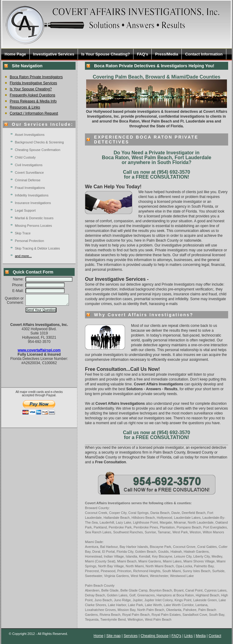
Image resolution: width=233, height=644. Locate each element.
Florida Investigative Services (33, 83)
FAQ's (142, 54)
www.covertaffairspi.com (39, 353)
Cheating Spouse (154, 636)
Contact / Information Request (34, 113)
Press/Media (167, 54)
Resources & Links (25, 107)
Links (188, 636)
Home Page (15, 54)
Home (99, 636)
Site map (113, 636)
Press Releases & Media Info (33, 101)
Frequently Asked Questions (32, 95)
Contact (215, 636)
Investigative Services (54, 54)
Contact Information (204, 54)
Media (201, 636)
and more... (23, 256)
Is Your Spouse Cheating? (106, 54)
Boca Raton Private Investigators (36, 77)
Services (131, 636)
